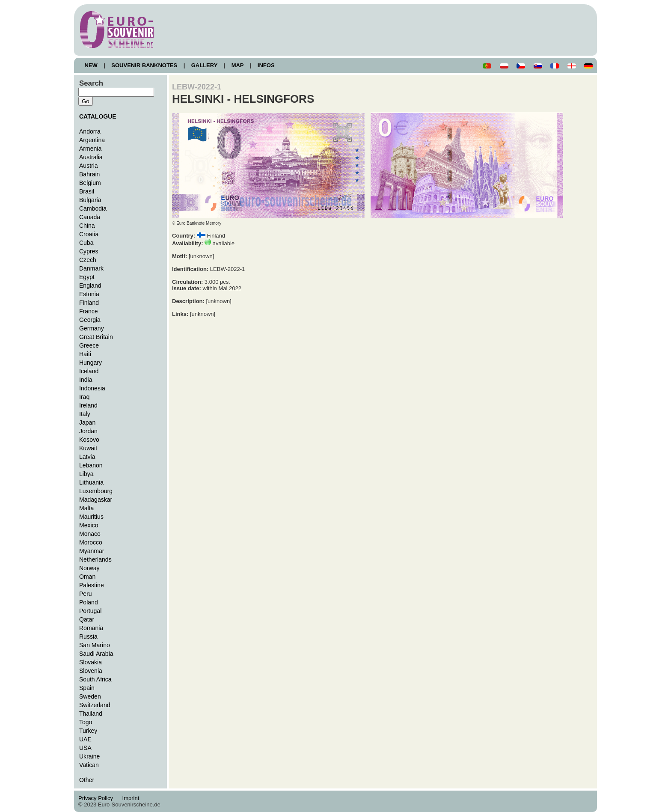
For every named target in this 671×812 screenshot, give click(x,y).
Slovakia (91, 662)
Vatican (89, 765)
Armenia (90, 149)
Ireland (88, 405)
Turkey (88, 731)
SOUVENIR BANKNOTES (144, 65)
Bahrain (89, 174)
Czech (88, 260)
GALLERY (204, 65)
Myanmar (92, 551)
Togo (86, 722)
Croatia (89, 234)
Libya (86, 474)
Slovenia (91, 671)
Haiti (85, 354)
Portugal (90, 611)
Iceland (89, 371)
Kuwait (88, 448)
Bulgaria (90, 200)
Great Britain (96, 337)
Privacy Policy (98, 798)
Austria (89, 166)
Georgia (90, 320)
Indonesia (92, 388)
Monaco (90, 534)
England (90, 286)
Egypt (87, 277)
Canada (90, 217)
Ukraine (89, 756)
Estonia (89, 294)
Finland (89, 303)
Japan (87, 422)
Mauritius (91, 517)
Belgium (90, 183)
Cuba (86, 243)
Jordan (88, 431)
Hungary (91, 363)
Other (87, 780)
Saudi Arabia (96, 654)
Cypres (89, 251)
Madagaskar (96, 500)
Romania (91, 628)
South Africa (95, 679)
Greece (89, 345)
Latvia (87, 457)
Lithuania (91, 482)
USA (85, 748)
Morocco (91, 542)
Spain (87, 688)
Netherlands (95, 559)
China (87, 226)
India (86, 380)
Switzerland (95, 705)
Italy (85, 414)
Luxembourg (96, 491)
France (89, 311)
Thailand (91, 714)
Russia (88, 637)
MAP (238, 65)
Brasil (87, 191)
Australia (91, 157)
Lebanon (91, 465)
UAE (85, 739)
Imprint (132, 798)
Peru (86, 594)
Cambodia (93, 208)
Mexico (89, 525)
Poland (89, 602)
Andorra (90, 131)
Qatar (87, 619)
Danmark (91, 268)
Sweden (90, 696)
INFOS (266, 65)
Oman (87, 577)
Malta (86, 508)
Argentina (92, 140)
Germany (92, 328)
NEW (91, 65)
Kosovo (89, 440)
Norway (89, 568)
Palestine (92, 585)
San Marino (95, 645)
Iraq (84, 397)
